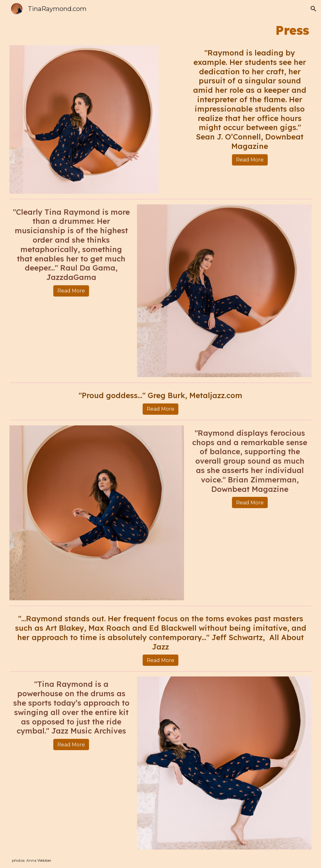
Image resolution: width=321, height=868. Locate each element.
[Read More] (250, 160)
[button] (313, 9)
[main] (160, 30)
